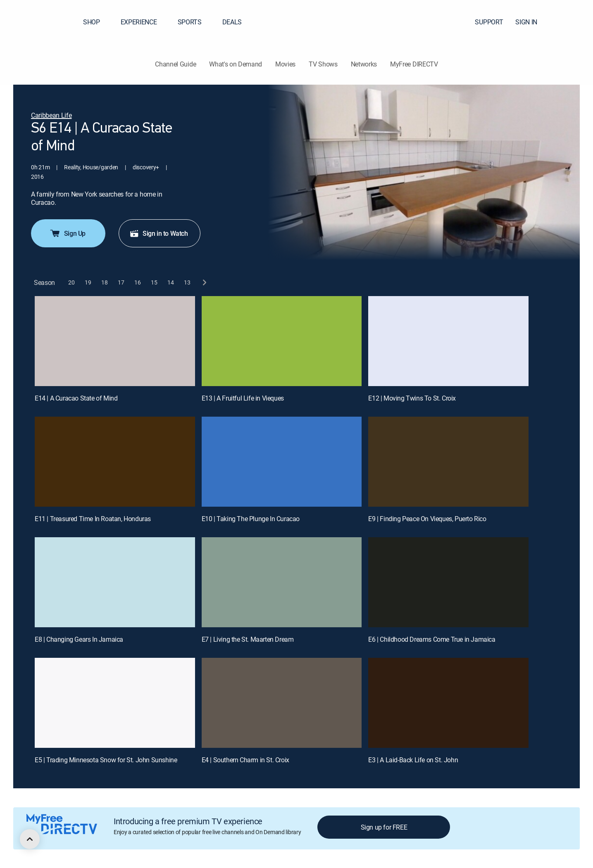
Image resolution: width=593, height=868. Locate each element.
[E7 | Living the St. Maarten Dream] (282, 582)
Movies (285, 64)
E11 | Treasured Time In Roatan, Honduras (93, 519)
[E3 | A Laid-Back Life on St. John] (448, 703)
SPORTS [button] (195, 22)
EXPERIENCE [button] (144, 22)
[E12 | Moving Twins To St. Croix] (448, 341)
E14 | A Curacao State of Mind (76, 398)
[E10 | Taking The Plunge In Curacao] (282, 462)
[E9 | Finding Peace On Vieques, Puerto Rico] (448, 462)
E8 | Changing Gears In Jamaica (79, 639)
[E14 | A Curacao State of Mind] (115, 341)
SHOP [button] (96, 22)
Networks (364, 64)
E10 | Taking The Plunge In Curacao (251, 519)
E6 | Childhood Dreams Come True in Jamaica (432, 639)
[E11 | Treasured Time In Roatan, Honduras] (115, 462)
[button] (572, 22)
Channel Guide (175, 64)
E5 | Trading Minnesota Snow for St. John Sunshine (106, 760)
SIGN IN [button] (531, 22)
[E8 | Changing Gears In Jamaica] (115, 582)
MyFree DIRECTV (414, 64)
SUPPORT (489, 22)
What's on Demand (236, 64)
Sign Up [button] (67, 233)
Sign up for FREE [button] (384, 827)
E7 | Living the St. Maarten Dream (248, 639)
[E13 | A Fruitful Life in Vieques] (282, 341)
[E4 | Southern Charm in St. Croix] (282, 703)
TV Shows (323, 64)
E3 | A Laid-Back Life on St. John (413, 760)
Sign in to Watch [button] (159, 233)
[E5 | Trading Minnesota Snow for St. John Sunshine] (115, 703)
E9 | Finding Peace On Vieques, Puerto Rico (427, 519)
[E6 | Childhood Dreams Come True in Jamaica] (448, 582)
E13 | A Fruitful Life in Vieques (243, 398)
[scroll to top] (30, 839)
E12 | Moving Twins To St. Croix (412, 398)
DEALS (232, 22)
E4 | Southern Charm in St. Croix (245, 760)
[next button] (204, 283)
